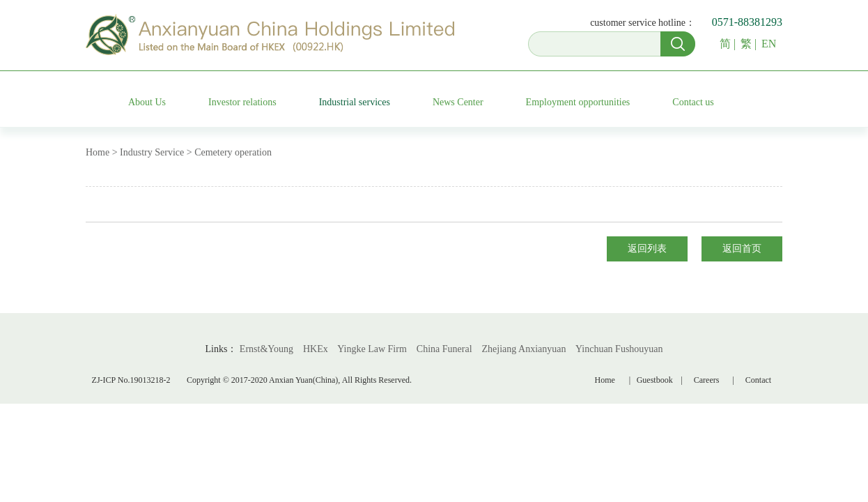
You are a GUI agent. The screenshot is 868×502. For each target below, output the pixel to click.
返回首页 (742, 249)
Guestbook (657, 380)
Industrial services (355, 102)
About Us (147, 102)
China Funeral (444, 349)
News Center (458, 102)
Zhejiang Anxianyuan (524, 349)
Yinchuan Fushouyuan (619, 349)
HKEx (316, 349)
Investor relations (242, 102)
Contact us (693, 102)
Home (605, 380)
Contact (758, 380)
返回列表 (647, 249)
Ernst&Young (266, 349)
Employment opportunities (578, 102)
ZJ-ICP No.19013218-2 (131, 380)
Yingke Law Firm (372, 349)
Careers (707, 380)
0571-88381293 (747, 22)
